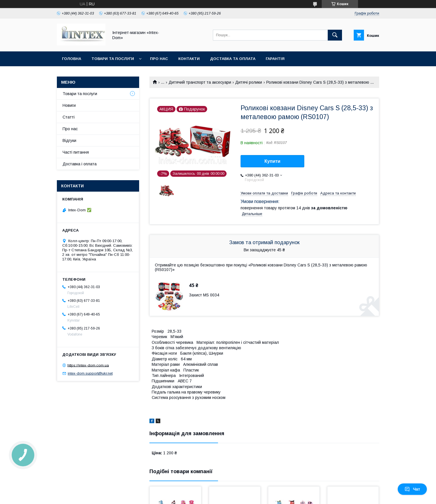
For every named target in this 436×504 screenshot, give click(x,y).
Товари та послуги (113, 59)
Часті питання (76, 152)
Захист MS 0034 (204, 295)
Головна (72, 59)
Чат (412, 489)
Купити (273, 161)
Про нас (159, 59)
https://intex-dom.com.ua (88, 365)
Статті (69, 117)
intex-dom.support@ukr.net (90, 373)
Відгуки (69, 140)
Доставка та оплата (233, 59)
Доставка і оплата (80, 164)
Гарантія (275, 59)
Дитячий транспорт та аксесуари (200, 82)
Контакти (189, 59)
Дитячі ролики (249, 82)
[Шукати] (335, 35)
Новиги (69, 105)
